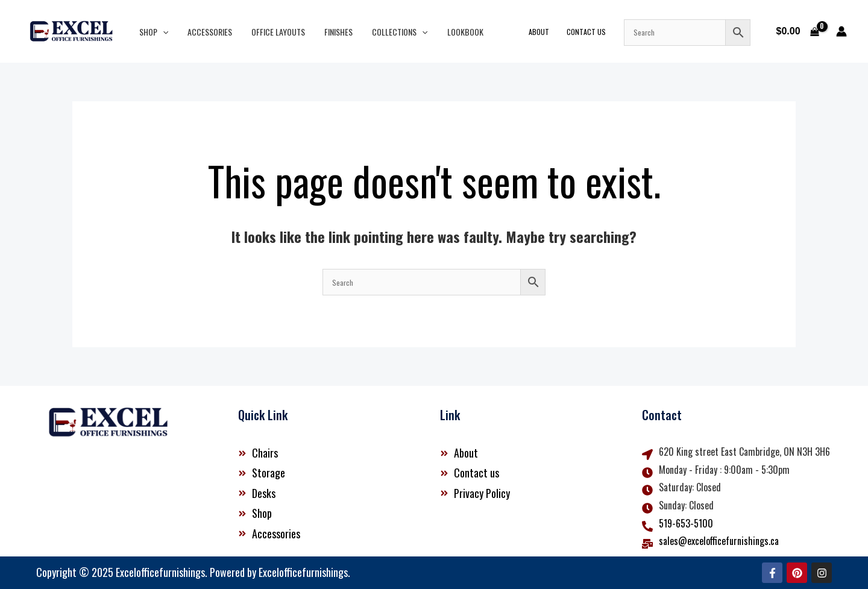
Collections (389, 32)
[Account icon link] (841, 31)
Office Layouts (272, 32)
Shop (153, 32)
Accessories (206, 32)
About (547, 32)
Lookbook (452, 32)
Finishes (330, 32)
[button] (162, 32)
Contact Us (591, 32)
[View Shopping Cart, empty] (797, 31)
